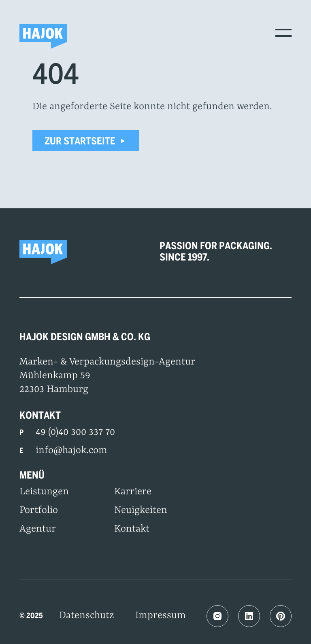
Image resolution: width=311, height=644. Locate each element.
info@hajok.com (71, 451)
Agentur (38, 529)
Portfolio (39, 511)
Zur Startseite (86, 141)
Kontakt (132, 529)
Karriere (133, 492)
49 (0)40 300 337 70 (75, 432)
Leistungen (44, 492)
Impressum (161, 616)
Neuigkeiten (141, 511)
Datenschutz (87, 616)
